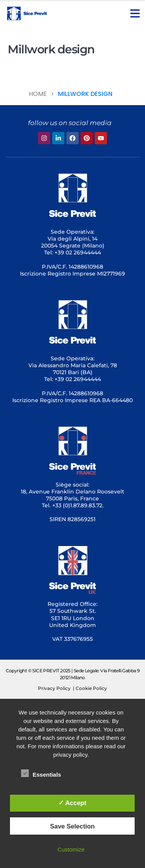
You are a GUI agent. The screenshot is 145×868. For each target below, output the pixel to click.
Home (38, 94)
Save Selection (72, 826)
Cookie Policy (91, 688)
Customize (71, 849)
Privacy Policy (54, 688)
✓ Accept (72, 803)
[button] (135, 13)
